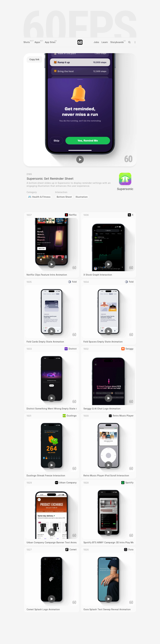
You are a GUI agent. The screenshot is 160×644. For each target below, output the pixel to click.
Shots (27, 42)
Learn (105, 42)
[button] (80, 160)
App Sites (50, 42)
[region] (80, 110)
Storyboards (117, 42)
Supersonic (125, 189)
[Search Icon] (129, 42)
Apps (37, 42)
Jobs (96, 42)
